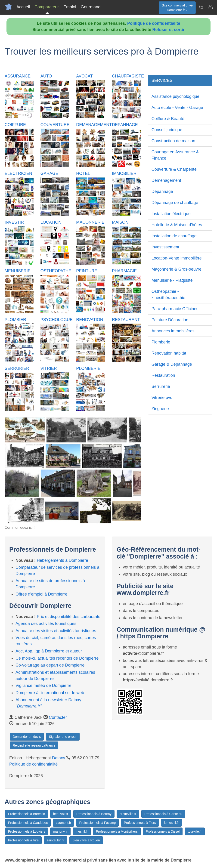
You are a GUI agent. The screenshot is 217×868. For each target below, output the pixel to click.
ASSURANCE (18, 76)
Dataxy (59, 758)
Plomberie (161, 342)
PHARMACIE (124, 271)
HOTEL (83, 173)
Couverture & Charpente (174, 169)
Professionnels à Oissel (163, 831)
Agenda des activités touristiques (46, 624)
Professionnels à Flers (140, 823)
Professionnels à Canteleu (163, 814)
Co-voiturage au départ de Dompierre (50, 665)
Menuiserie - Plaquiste (172, 280)
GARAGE (49, 173)
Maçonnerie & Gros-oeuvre (177, 269)
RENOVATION (90, 320)
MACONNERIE (90, 222)
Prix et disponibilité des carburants (68, 617)
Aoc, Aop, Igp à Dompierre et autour (49, 651)
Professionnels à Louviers (27, 831)
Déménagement (166, 180)
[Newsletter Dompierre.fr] (201, 7)
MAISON (120, 222)
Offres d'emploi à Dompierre (41, 594)
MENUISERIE (18, 271)
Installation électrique (171, 214)
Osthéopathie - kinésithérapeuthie (168, 295)
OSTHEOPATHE (56, 271)
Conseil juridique (167, 130)
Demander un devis (27, 737)
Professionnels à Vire (23, 840)
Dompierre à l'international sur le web (50, 693)
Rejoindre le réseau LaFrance (34, 745)
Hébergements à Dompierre (62, 560)
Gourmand (91, 7)
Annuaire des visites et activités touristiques (56, 631)
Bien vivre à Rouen (86, 840)
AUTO (46, 76)
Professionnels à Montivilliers (117, 831)
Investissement (165, 247)
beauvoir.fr (61, 814)
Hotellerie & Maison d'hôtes (177, 225)
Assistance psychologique (175, 96)
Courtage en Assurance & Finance (175, 155)
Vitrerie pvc (162, 398)
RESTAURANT (126, 320)
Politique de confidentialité (154, 23)
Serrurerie (161, 386)
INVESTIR (14, 222)
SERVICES (162, 80)
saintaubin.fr (56, 840)
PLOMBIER (15, 320)
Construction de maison (173, 141)
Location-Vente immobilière (177, 258)
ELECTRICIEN (18, 173)
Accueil (23, 7)
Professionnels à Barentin (27, 814)
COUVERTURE (55, 125)
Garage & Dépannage (172, 364)
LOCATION (51, 222)
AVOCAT (84, 76)
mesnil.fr (82, 831)
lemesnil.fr (171, 823)
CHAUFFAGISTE (128, 76)
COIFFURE (15, 125)
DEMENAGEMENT (94, 125)
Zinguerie (160, 409)
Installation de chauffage (174, 236)
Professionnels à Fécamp (97, 823)
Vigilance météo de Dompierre (43, 686)
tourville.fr (195, 831)
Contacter (58, 717)
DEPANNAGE (125, 125)
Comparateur (47, 7)
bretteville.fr (128, 814)
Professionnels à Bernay (94, 814)
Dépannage (162, 192)
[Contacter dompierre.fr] (210, 7)
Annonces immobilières (173, 331)
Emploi (70, 7)
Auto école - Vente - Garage (177, 108)
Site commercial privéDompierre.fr (177, 8)
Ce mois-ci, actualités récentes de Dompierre (57, 658)
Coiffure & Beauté (168, 119)
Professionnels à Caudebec (28, 823)
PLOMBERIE (88, 368)
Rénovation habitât (169, 353)
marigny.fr (60, 831)
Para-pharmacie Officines (175, 309)
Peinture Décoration (170, 320)
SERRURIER (17, 368)
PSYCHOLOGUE (57, 320)
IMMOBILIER (124, 173)
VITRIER (49, 368)
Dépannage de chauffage (175, 203)
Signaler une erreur (63, 737)
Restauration (163, 375)
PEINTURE (87, 271)
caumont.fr (63, 823)
